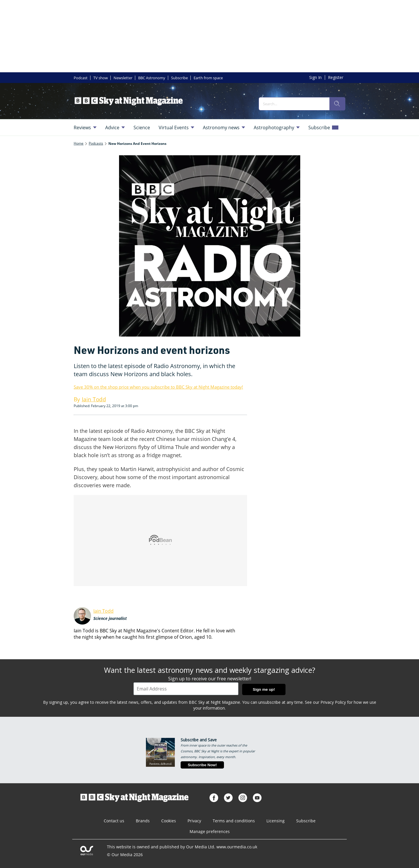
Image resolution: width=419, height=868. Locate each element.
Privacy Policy (333, 702)
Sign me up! (264, 689)
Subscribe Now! (202, 765)
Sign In (315, 77)
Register (336, 77)
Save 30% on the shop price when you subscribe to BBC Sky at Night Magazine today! (158, 387)
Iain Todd (103, 611)
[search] (337, 104)
